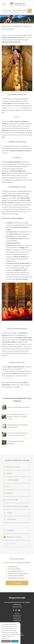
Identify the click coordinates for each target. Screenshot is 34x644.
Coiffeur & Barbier (13, 480)
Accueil (17, 614)
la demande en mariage (14, 108)
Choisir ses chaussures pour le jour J (19, 407)
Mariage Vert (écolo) (14, 537)
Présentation (17, 616)
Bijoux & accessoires (14, 467)
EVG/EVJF (10, 530)
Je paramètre (6, 641)
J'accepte (15, 641)
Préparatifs (17, 618)
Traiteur (10, 513)
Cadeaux (9, 473)
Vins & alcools (11, 519)
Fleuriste (10, 493)
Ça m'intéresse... (17, 583)
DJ (8, 487)
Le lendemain (11, 544)
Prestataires (17, 620)
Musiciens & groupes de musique (18, 506)
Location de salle (13, 500)
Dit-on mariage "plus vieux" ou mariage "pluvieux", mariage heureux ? (17, 417)
